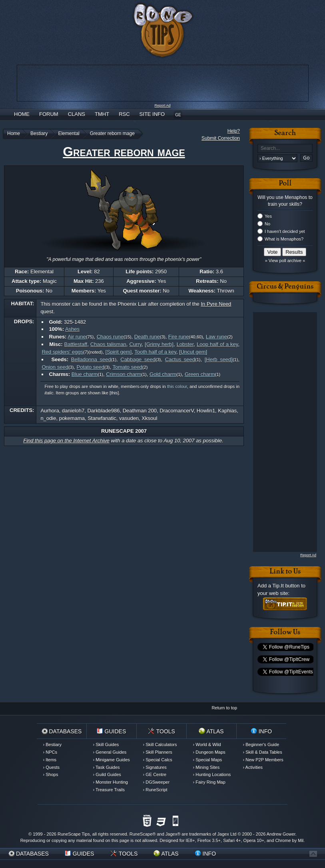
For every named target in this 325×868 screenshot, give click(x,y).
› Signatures (155, 767)
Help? (234, 131)
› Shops (51, 774)
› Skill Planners (158, 752)
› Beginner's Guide (261, 745)
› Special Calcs (158, 760)
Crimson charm (124, 374)
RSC (124, 114)
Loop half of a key (217, 344)
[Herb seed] (219, 359)
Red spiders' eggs (62, 352)
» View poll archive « (285, 261)
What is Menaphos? (284, 239)
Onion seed (55, 367)
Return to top (224, 708)
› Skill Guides (106, 745)
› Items (50, 760)
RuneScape (141, 834)
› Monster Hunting (111, 782)
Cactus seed (180, 359)
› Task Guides (107, 767)
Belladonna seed (91, 359)
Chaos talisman (108, 344)
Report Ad (162, 106)
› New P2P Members (263, 760)
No (267, 224)
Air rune (77, 337)
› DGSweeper (157, 782)
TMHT (102, 114)
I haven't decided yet (285, 231)
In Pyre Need (216, 304)
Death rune (147, 337)
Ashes (72, 329)
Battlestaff (76, 344)
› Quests (52, 767)
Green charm (200, 374)
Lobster (185, 344)
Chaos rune (110, 337)
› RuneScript (155, 790)
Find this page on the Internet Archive (66, 441)
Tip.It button (286, 586)
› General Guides (110, 752)
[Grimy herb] (159, 344)
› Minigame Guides (112, 760)
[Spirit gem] (119, 352)
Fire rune (179, 337)
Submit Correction (221, 138)
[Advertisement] (280, 432)
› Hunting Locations (212, 774)
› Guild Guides (107, 774)
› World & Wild (207, 745)
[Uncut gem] (193, 352)
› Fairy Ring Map (209, 782)
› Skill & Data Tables (263, 752)
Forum (49, 114)
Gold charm (163, 374)
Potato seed (91, 367)
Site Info (152, 114)
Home (22, 114)
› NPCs (50, 752)
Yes (268, 216)
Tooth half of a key (155, 352)
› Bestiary (52, 745)
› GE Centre (155, 774)
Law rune (216, 337)
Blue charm (85, 374)
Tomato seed (127, 367)
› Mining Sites (206, 767)
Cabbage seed (138, 359)
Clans (77, 114)
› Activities (253, 767)
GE (178, 115)
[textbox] (285, 148)
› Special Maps (208, 760)
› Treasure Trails (109, 790)
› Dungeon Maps (209, 752)
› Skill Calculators (160, 745)
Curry (136, 344)
